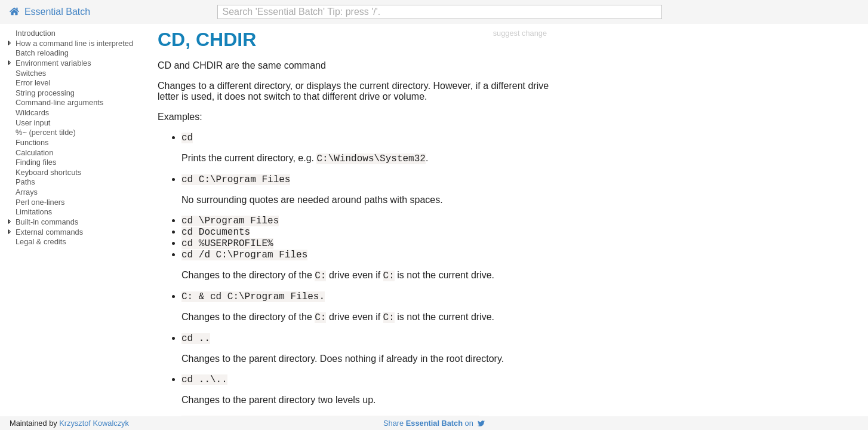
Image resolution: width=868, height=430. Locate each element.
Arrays (27, 192)
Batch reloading (42, 53)
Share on (434, 423)
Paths (25, 182)
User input (33, 123)
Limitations (34, 212)
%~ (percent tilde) (46, 132)
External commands (49, 232)
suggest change (520, 33)
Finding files (36, 162)
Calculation (34, 153)
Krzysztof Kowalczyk (94, 423)
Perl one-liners (40, 202)
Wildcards (32, 113)
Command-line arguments (59, 102)
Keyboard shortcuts (48, 172)
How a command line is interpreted (74, 43)
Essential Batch (50, 12)
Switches (31, 73)
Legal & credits (41, 242)
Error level (33, 83)
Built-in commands (47, 222)
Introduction (36, 33)
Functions (32, 142)
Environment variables (53, 63)
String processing (45, 93)
